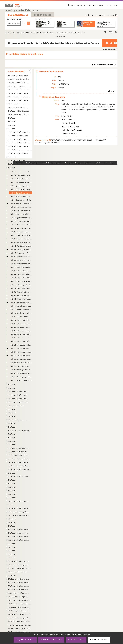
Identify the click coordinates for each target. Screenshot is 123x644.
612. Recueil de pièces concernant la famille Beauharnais (19, 136)
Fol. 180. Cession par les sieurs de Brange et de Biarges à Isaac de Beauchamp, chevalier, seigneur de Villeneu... (21, 292)
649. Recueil (12, 480)
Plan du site (19, 163)
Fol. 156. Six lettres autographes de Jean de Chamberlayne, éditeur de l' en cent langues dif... (21, 267)
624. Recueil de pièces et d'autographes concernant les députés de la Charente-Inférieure (19, 392)
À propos (92, 5)
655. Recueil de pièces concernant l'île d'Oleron (19, 501)
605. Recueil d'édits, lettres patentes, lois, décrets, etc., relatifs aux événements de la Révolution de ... (20, 111)
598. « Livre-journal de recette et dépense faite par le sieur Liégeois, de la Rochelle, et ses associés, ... (20, 86)
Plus (110, 91)
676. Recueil (12, 575)
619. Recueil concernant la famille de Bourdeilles (19, 160)
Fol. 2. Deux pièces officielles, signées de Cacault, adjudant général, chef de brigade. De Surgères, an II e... (21, 172)
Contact (109, 5)
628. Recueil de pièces (16, 406)
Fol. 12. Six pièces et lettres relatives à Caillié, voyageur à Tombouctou (21, 182)
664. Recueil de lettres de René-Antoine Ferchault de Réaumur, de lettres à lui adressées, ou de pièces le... (19, 533)
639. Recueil (12, 445)
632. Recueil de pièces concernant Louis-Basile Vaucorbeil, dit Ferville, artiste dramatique (19, 420)
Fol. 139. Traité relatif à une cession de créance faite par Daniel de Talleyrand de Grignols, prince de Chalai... (21, 239)
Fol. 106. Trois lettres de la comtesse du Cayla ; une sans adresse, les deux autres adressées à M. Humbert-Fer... (21, 211)
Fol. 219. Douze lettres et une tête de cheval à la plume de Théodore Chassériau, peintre (21, 306)
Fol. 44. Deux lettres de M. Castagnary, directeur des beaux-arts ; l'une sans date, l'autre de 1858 (21, 200)
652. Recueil (12, 491)
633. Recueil (12, 423)
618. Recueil (12, 157)
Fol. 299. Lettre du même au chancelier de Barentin (21, 324)
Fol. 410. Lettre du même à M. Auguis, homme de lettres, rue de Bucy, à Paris (21, 341)
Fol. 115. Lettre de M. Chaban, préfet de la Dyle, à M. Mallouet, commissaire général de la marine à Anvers (21, 214)
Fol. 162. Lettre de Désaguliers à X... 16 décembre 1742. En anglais (21, 271)
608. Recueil (12, 122)
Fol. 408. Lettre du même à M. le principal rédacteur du (21, 338)
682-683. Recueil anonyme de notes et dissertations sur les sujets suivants (19, 597)
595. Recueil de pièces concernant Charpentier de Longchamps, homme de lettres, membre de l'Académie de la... (19, 76)
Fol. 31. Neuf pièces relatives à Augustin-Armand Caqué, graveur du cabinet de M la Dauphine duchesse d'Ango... (21, 196)
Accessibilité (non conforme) (51, 163)
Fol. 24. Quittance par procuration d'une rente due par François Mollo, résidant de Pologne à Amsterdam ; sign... (21, 186)
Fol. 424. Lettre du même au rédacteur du (21, 352)
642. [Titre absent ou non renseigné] (19, 455)
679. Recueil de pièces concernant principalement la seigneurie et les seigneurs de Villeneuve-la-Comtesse (19, 586)
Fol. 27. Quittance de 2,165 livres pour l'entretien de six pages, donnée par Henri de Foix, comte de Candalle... (21, 189)
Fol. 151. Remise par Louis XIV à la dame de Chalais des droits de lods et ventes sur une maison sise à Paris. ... (21, 260)
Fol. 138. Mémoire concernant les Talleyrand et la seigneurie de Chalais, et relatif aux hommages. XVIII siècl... (21, 235)
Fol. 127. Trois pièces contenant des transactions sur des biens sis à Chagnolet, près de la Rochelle (21, 232)
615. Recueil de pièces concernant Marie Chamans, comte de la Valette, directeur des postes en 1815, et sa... (19, 146)
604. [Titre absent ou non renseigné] (19, 107)
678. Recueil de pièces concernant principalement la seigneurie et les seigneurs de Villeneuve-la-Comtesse (19, 582)
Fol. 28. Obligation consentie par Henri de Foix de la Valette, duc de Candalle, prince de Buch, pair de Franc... (21, 193)
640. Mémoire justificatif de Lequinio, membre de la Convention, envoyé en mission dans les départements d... (20, 448)
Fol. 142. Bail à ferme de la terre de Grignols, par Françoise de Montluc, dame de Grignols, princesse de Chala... (21, 242)
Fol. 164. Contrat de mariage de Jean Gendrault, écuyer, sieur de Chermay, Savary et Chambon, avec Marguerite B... (21, 274)
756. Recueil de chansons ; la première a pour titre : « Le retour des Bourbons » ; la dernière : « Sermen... (20, 632)
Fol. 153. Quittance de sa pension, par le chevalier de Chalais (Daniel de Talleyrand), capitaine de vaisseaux (21, 264)
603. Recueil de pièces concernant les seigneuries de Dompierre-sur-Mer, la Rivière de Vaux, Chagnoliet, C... (19, 104)
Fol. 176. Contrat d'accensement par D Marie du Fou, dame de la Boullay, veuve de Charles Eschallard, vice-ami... (21, 281)
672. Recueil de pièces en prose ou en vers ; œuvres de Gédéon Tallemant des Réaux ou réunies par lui (19, 561)
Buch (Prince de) (68, 119)
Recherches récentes (108, 15)
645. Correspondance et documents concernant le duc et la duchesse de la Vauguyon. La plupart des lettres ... (20, 466)
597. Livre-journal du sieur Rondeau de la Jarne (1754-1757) (20, 83)
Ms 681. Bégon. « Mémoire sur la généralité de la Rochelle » (19, 593)
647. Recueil (12, 473)
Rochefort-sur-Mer (69, 134)
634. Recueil (12, 427)
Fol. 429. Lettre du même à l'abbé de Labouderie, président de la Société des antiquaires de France (21, 356)
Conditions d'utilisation (73, 163)
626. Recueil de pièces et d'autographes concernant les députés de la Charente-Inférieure (19, 399)
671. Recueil (12, 558)
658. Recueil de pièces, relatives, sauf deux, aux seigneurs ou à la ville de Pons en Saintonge (19, 512)
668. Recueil (12, 547)
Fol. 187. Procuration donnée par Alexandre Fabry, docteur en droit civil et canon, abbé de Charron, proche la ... (21, 299)
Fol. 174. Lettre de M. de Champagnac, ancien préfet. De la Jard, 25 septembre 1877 (21, 278)
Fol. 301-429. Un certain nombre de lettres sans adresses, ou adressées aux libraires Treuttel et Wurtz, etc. (21, 359)
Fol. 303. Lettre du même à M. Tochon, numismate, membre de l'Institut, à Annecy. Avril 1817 (21, 331)
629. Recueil (12, 409)
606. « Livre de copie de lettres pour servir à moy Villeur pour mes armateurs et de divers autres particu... (20, 114)
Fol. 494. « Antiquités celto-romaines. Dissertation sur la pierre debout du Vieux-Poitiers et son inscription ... (21, 366)
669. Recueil (12, 551)
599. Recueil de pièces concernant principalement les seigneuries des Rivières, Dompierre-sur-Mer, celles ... (19, 90)
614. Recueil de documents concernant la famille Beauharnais (19, 143)
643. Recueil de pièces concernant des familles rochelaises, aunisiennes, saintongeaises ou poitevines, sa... (19, 459)
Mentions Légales (32, 163)
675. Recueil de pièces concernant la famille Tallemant (19, 572)
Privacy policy (99, 640)
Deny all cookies (51, 640)
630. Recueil (12, 413)
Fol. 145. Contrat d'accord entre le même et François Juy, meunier (21, 249)
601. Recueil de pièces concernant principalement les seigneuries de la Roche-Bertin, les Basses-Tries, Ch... (19, 97)
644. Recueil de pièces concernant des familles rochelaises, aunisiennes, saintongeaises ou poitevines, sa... (19, 462)
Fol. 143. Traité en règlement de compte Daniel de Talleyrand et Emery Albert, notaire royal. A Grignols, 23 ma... (21, 246)
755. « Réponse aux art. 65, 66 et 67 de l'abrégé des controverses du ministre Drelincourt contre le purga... (20, 628)
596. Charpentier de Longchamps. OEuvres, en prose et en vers (19, 79)
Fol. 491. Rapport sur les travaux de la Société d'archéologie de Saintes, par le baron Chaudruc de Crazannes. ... (21, 363)
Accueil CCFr (10, 32)
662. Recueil (12, 526)
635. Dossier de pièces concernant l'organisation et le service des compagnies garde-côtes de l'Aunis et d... (20, 430)
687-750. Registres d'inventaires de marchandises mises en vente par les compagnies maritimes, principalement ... (19, 611)
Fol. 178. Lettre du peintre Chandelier (21, 285)
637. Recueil (12, 438)
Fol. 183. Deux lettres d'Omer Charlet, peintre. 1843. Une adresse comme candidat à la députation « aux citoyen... (21, 295)
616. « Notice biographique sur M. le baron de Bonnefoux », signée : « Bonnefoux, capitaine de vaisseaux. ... (20, 150)
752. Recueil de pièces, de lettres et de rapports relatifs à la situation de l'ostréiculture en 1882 (20, 618)
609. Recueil (12, 125)
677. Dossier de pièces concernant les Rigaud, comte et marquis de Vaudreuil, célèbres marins (19, 579)
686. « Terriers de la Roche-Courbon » (20, 607)
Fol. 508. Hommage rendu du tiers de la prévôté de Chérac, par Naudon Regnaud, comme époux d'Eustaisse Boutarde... (21, 370)
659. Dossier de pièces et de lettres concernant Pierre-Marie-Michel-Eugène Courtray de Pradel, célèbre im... (19, 515)
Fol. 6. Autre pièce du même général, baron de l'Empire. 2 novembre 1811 (21, 175)
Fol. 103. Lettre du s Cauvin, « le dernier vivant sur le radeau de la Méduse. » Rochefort (21, 207)
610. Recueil (12, 129)
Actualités (101, 5)
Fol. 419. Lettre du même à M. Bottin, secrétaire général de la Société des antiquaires (21, 348)
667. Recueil (12, 544)
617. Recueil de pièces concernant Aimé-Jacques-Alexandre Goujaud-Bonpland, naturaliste (19, 153)
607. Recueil (12, 118)
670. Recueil (12, 554)
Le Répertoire (43, 15)
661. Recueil (12, 522)
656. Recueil (12, 505)
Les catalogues (18, 15)
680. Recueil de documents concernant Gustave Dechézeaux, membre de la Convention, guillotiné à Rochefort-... (19, 590)
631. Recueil (12, 416)
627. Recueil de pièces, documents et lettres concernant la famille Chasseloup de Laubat (19, 402)
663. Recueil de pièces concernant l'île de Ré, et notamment (19, 529)
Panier (90, 15)
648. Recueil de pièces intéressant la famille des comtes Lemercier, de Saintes (19, 476)
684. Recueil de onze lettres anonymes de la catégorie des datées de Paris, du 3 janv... (20, 600)
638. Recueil (12, 441)
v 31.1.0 (113, 163)
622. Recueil (12, 384)
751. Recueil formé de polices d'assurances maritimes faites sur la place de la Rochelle (20, 614)
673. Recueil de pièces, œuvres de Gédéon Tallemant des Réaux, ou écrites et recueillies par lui (19, 565)
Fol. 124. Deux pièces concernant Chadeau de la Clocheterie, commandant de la (21, 228)
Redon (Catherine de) (70, 126)
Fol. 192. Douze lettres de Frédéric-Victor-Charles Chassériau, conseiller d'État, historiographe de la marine (21, 302)
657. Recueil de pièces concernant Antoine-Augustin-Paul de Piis (19, 508)
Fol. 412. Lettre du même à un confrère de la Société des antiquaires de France (21, 345)
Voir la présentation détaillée (102, 65)
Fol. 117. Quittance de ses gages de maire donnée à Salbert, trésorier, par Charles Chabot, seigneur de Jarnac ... (21, 218)
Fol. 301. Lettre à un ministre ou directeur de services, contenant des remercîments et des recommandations (21, 327)
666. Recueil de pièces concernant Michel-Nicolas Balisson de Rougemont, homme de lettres (19, 540)
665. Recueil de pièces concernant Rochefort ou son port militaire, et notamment (19, 537)
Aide (116, 5)
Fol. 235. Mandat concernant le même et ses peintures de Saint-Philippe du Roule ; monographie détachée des (21, 310)
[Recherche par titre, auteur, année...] (14, 23)
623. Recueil (12, 388)
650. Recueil (12, 483)
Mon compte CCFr (78, 5)
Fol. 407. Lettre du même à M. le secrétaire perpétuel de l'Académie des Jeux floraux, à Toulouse (21, 334)
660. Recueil (12, 519)
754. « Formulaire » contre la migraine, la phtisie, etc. (20, 625)
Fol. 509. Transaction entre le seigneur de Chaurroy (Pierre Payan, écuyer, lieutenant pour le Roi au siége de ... (21, 373)
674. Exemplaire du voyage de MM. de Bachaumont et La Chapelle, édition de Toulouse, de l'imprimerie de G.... (20, 568)
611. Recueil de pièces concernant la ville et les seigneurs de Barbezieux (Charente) (19, 132)
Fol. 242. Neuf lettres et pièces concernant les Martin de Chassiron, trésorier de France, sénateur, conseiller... (21, 313)
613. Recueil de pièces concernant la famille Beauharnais (19, 139)
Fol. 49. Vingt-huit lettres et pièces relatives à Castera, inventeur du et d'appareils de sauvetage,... (21, 204)
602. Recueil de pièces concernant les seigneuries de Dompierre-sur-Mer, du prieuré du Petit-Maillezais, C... (19, 100)
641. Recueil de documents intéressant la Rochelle (19, 452)
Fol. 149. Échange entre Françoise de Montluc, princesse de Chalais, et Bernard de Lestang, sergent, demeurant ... (21, 253)
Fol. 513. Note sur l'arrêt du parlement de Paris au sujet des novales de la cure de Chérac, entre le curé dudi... (21, 380)
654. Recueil (12, 498)
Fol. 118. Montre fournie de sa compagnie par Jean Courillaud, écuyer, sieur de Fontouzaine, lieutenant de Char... (21, 221)
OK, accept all (25, 640)
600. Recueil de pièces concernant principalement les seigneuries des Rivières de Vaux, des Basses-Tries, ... (19, 93)
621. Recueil (12, 167)
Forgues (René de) (69, 123)
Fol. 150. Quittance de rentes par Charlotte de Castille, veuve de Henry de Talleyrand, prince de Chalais (21, 257)
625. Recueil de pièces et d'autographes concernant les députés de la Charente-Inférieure (19, 395)
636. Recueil (12, 434)
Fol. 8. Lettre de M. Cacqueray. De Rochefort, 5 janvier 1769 (21, 179)
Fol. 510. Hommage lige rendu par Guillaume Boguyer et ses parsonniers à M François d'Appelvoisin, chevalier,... (21, 377)
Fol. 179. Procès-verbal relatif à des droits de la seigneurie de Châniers (21, 288)
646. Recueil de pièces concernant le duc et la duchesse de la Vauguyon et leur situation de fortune (20, 469)
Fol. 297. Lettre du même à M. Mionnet (21, 320)
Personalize (76, 640)
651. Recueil (12, 487)
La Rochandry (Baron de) (72, 130)
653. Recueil (12, 494)
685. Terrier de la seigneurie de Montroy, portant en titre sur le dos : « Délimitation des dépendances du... (20, 604)
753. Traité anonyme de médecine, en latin (20, 621)
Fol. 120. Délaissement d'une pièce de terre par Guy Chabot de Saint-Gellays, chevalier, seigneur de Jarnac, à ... (21, 225)
